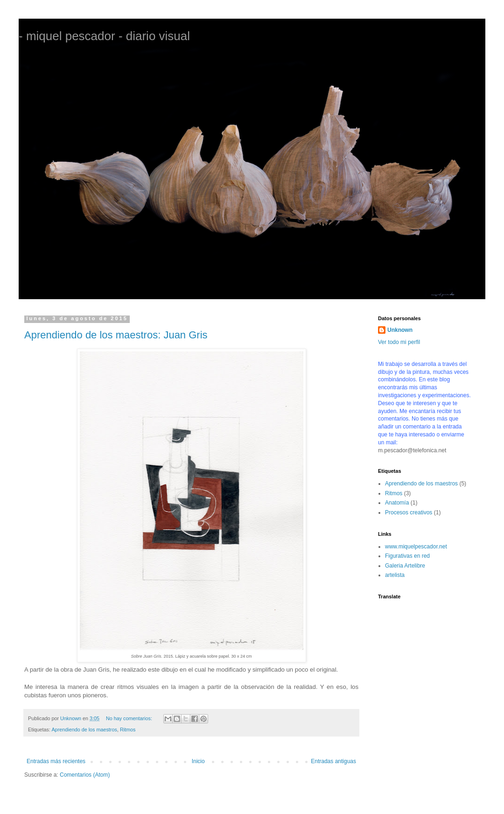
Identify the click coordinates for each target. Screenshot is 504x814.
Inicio (198, 761)
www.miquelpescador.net (416, 547)
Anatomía (397, 503)
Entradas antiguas (333, 761)
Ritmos (128, 730)
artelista (395, 575)
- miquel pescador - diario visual (104, 36)
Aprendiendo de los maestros (84, 730)
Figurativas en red (407, 556)
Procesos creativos (409, 512)
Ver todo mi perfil (399, 342)
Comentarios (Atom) (85, 775)
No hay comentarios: (130, 718)
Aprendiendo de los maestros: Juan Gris (116, 335)
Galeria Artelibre (405, 566)
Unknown (400, 330)
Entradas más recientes (56, 761)
